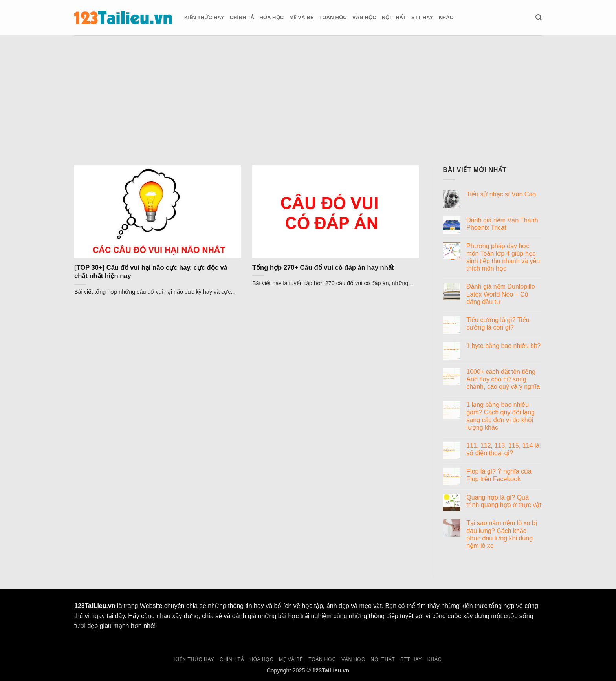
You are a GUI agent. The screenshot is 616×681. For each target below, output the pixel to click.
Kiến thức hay (204, 17)
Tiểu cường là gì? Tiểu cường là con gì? (498, 324)
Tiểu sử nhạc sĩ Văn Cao (501, 194)
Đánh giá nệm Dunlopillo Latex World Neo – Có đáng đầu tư (500, 294)
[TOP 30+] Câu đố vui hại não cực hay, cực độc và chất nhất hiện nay (151, 272)
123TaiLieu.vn (95, 606)
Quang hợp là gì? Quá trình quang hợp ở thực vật (504, 501)
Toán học (333, 17)
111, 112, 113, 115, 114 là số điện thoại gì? (503, 449)
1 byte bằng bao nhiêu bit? (503, 346)
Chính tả (242, 17)
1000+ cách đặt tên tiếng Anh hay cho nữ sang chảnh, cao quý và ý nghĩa (503, 379)
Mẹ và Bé (301, 17)
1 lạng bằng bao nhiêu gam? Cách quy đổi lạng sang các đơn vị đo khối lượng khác (500, 416)
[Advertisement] (308, 94)
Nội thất (394, 17)
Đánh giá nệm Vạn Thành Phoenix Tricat (502, 224)
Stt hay (422, 17)
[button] (539, 17)
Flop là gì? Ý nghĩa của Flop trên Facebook (499, 475)
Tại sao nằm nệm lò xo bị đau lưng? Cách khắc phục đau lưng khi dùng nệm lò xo (502, 534)
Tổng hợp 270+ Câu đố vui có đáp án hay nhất (323, 268)
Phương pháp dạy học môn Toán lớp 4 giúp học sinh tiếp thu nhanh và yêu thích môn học (503, 257)
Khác (446, 17)
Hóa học (272, 17)
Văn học (364, 17)
